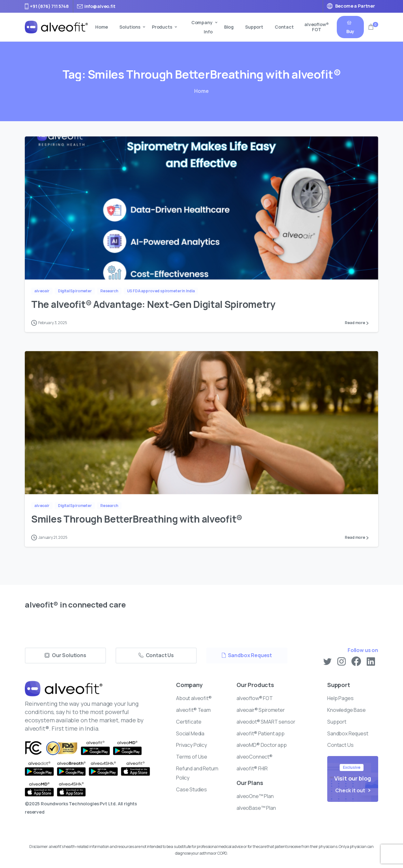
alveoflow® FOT (317, 27)
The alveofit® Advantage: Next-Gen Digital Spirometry (154, 304)
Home (201, 91)
